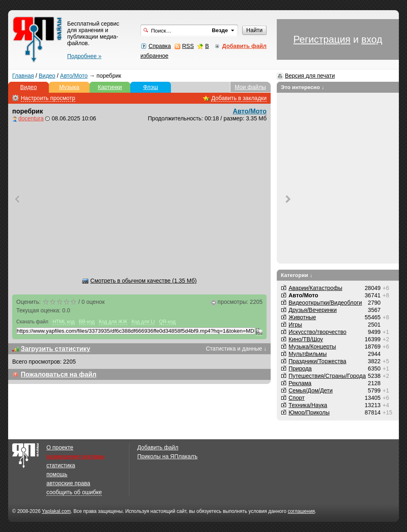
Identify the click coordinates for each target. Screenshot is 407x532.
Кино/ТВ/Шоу (306, 339)
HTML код (63, 322)
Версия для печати (310, 76)
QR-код (167, 322)
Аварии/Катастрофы (315, 288)
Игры (295, 325)
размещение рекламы (75, 456)
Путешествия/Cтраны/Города (327, 376)
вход (372, 39)
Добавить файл (158, 447)
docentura (31, 118)
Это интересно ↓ (303, 87)
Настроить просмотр (48, 98)
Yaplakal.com (56, 511)
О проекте (60, 447)
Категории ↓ (297, 275)
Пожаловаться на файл (59, 374)
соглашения (301, 511)
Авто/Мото (74, 76)
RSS (188, 46)
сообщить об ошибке (74, 492)
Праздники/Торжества (317, 361)
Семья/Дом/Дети (311, 390)
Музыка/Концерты (312, 347)
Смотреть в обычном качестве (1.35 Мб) (143, 281)
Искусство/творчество (317, 332)
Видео (47, 76)
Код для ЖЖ (113, 322)
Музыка (69, 87)
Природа (300, 368)
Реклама (300, 383)
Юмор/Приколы (309, 412)
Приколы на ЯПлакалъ (167, 456)
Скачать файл (32, 322)
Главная (23, 76)
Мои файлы (251, 87)
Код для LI (143, 322)
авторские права (68, 483)
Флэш (151, 87)
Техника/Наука (308, 405)
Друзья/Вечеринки (313, 310)
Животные (302, 317)
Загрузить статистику (56, 349)
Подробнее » (84, 56)
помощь (57, 474)
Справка (160, 46)
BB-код (87, 322)
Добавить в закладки (239, 98)
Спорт (296, 398)
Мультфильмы (308, 354)
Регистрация (322, 39)
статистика (61, 465)
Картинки (110, 87)
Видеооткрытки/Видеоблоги (325, 303)
